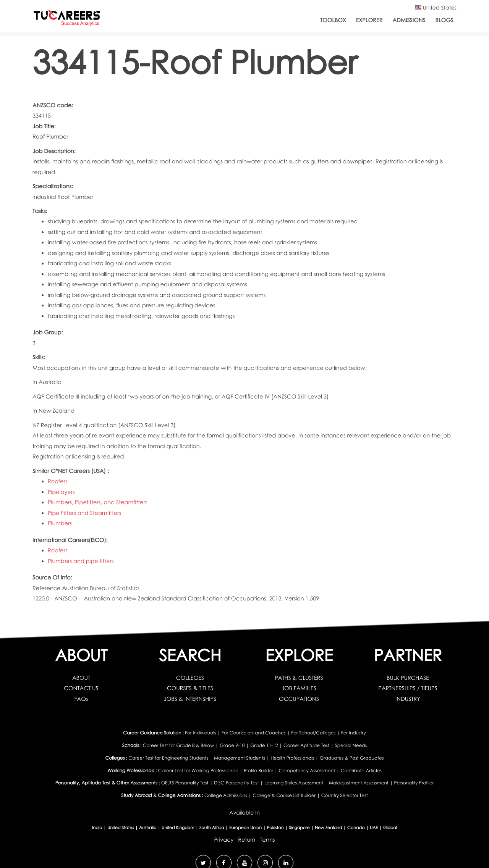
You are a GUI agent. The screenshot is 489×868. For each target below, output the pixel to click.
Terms (267, 840)
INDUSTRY (408, 699)
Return (247, 840)
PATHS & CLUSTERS (299, 678)
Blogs (444, 20)
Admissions (409, 20)
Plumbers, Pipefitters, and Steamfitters (98, 502)
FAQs (81, 699)
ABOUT (81, 678)
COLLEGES (190, 678)
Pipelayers (61, 492)
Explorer (369, 20)
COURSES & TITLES (190, 688)
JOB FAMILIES (299, 688)
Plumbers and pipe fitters (81, 561)
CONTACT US (81, 688)
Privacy (224, 840)
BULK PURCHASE (408, 678)
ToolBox (333, 20)
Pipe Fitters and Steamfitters (84, 513)
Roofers (58, 481)
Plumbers (60, 523)
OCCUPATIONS (299, 699)
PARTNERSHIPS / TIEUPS (408, 688)
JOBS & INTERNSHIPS (190, 699)
